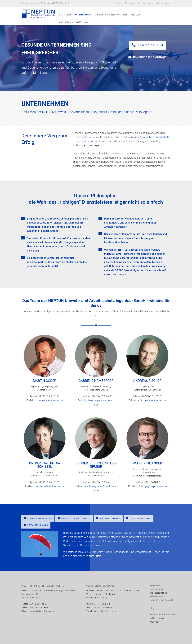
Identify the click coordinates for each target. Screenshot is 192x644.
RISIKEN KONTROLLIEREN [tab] (38, 518)
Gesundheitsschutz (84, 141)
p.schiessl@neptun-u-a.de (49, 486)
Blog (152, 608)
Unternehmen (83, 15)
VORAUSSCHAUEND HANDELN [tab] (74, 518)
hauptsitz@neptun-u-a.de (42, 611)
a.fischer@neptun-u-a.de (152, 400)
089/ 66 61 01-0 (62, 3)
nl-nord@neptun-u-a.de (105, 611)
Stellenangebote (132, 3)
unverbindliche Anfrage (147, 57)
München (155, 622)
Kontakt (118, 3)
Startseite (65, 15)
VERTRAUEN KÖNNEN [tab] (108, 518)
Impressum (149, 3)
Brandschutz (162, 137)
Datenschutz (163, 3)
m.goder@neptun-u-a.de (49, 400)
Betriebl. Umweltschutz (73, 22)
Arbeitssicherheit (105, 15)
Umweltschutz (109, 141)
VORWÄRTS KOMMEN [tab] (36, 525)
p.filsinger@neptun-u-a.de (152, 486)
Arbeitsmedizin (131, 15)
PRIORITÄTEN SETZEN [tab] (139, 518)
